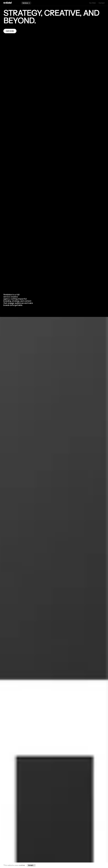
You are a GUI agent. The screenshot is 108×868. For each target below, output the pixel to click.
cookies (22, 865)
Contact (102, 3)
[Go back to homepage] (8, 3)
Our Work (92, 3)
